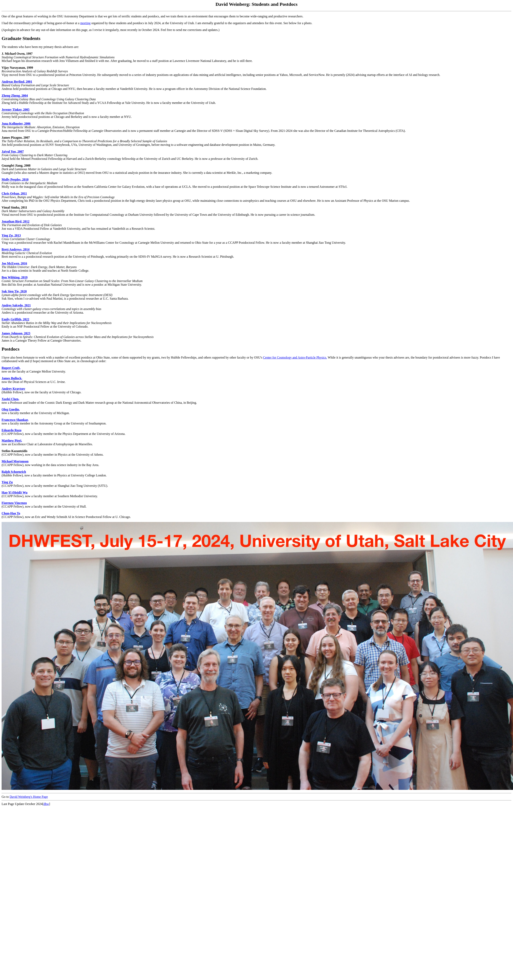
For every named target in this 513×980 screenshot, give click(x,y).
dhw (46, 804)
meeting (85, 23)
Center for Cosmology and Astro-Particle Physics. (295, 357)
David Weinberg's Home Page (29, 797)
